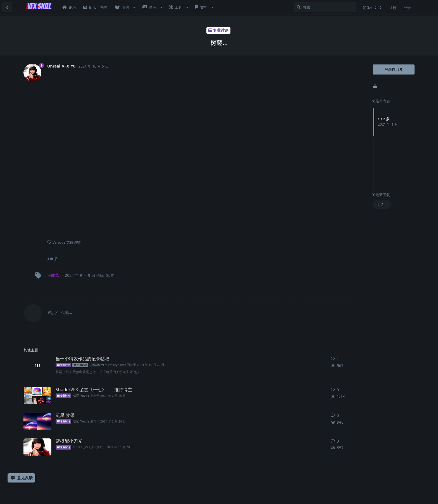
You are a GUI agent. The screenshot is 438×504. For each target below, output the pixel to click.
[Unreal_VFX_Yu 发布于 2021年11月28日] (37, 447)
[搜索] (325, 7)
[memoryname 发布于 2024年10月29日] (37, 365)
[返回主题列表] (7, 7)
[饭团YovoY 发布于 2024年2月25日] (37, 396)
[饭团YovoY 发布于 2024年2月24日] (37, 421)
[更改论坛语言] (372, 8)
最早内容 (381, 101)
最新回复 (381, 195)
